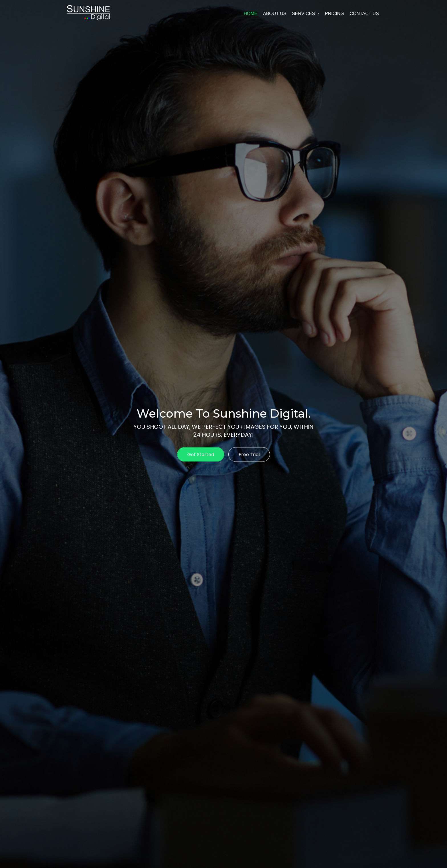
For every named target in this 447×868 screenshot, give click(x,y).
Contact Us (364, 14)
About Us (275, 14)
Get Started (201, 454)
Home (251, 14)
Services (303, 14)
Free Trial (249, 454)
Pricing (335, 14)
